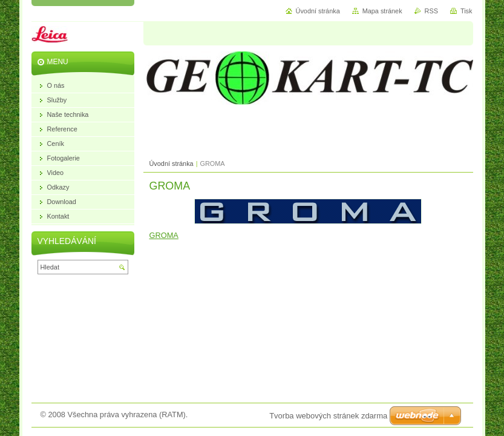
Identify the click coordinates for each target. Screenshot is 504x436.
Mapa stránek (382, 11)
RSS (431, 11)
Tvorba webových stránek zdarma (328, 416)
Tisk (466, 11)
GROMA (164, 235)
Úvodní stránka (172, 163)
